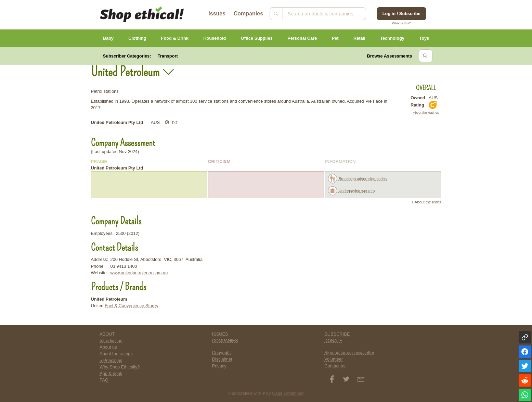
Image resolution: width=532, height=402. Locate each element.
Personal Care (302, 38)
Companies (248, 14)
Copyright (222, 353)
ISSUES (220, 334)
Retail (359, 38)
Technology (392, 38)
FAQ (104, 380)
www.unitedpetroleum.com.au (139, 273)
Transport (168, 56)
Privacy (219, 366)
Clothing (137, 38)
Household (215, 38)
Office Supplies (257, 38)
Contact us (335, 366)
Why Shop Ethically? (120, 367)
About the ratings (116, 354)
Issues (217, 14)
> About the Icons (426, 202)
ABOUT (107, 334)
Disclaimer (222, 359)
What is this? (401, 23)
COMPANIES (225, 341)
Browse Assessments (390, 56)
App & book (111, 373)
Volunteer (334, 359)
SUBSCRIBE (337, 334)
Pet (335, 38)
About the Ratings (426, 112)
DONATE (333, 341)
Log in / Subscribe (401, 14)
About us (108, 347)
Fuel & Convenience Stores (131, 306)
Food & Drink (175, 38)
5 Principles (111, 360)
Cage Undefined (288, 393)
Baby (108, 38)
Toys (424, 38)
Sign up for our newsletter (349, 353)
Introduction (111, 341)
